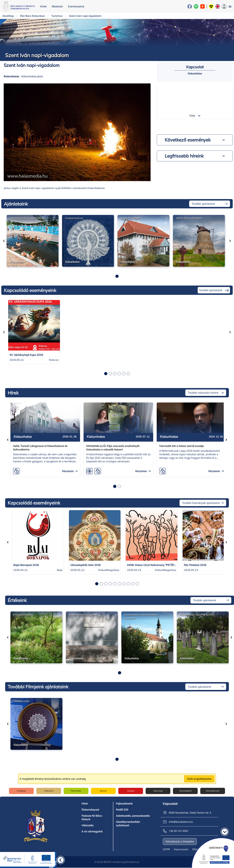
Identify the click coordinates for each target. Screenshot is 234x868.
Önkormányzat (90, 809)
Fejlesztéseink (124, 803)
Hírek (43, 6)
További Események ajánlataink (201, 503)
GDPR (166, 849)
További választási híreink (203, 393)
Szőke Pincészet (130, 218)
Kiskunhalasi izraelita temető (197, 615)
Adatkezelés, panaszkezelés (133, 815)
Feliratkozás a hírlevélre (180, 841)
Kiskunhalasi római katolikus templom (141, 616)
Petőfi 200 (122, 809)
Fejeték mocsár (23, 615)
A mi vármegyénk (92, 831)
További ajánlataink (203, 204)
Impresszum (181, 849)
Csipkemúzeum (74, 218)
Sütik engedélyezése (199, 779)
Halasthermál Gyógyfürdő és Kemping (27, 220)
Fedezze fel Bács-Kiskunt (92, 817)
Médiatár (57, 6)
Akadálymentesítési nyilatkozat (128, 823)
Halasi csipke (22, 701)
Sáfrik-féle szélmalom (189, 218)
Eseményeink (76, 6)
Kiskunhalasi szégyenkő (83, 615)
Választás (88, 825)
